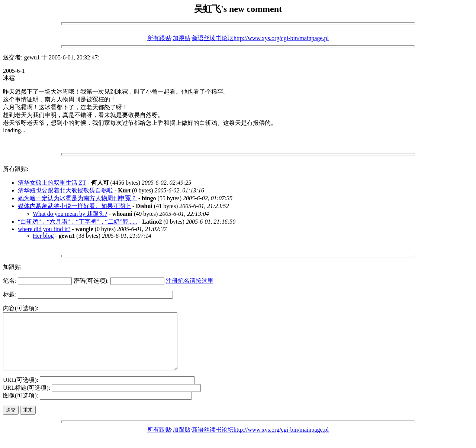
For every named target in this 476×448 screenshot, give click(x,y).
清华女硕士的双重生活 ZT (52, 183)
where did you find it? (44, 229)
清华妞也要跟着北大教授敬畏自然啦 (65, 190)
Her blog (43, 236)
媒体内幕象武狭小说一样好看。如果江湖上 (74, 206)
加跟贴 (181, 38)
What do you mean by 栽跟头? (70, 214)
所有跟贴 (159, 38)
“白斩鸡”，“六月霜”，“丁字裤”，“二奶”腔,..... (78, 222)
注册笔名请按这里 (190, 281)
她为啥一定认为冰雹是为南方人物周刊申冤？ (77, 198)
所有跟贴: (16, 169)
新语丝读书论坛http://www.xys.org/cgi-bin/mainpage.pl (260, 38)
